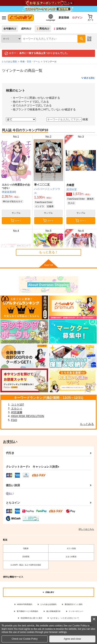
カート (16, 221)
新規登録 (64, 18)
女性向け (60, 29)
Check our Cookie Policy (25, 639)
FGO (14, 420)
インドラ (40, 206)
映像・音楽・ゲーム (30, 61)
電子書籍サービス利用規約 (27, 611)
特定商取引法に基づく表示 (31, 618)
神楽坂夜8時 (9, 192)
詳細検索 (89, 39)
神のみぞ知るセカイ (13, 201)
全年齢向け (10, 29)
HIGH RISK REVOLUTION (28, 416)
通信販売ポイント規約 (74, 604)
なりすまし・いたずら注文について (65, 618)
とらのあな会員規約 (48, 604)
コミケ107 (18, 405)
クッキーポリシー (76, 611)
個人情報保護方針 (53, 611)
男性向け (43, 29)
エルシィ (17, 408)
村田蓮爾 (17, 412)
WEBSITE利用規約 (25, 604)
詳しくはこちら (86, 529)
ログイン (77, 18)
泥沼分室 (72, 189)
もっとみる (87, 424)
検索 (85, 119)
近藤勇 (50, 206)
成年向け (26, 29)
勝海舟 (90, 199)
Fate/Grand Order (44, 202)
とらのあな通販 (9, 61)
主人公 (71, 203)
